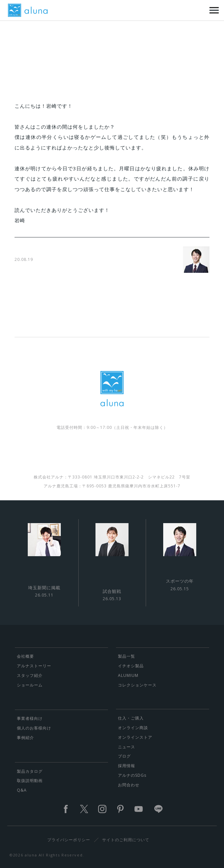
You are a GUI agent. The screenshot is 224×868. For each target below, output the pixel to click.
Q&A (22, 790)
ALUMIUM (128, 675)
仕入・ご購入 (131, 718)
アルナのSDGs (132, 775)
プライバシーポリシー (69, 840)
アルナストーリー (34, 666)
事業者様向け (30, 718)
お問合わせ (129, 785)
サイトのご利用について (126, 840)
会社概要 (25, 656)
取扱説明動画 (30, 781)
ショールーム (30, 685)
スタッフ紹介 (30, 675)
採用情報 (127, 766)
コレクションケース (137, 685)
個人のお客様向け (34, 728)
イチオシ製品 (131, 666)
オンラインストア (135, 737)
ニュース (127, 747)
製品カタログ (30, 771)
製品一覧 (127, 656)
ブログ (124, 756)
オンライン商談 (133, 728)
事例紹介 (25, 738)
